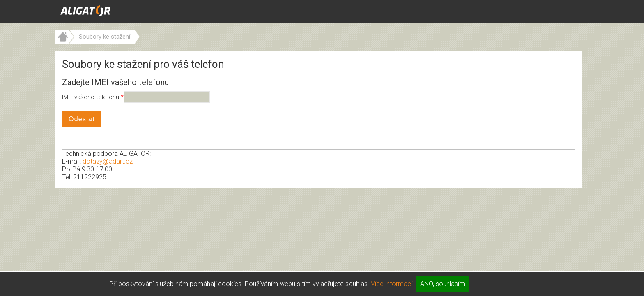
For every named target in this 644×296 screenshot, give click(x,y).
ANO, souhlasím (443, 284)
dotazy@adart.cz (108, 161)
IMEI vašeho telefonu (91, 97)
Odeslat (82, 119)
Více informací (392, 284)
